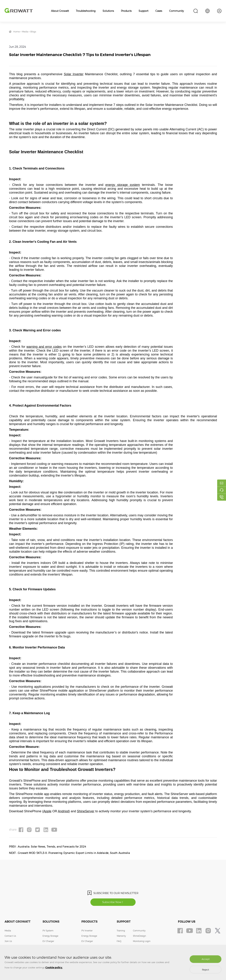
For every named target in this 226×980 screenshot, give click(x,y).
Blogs (33, 32)
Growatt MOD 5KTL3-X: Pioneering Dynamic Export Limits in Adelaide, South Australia (75, 853)
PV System (48, 931)
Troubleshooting (86, 11)
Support (143, 11)
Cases (159, 11)
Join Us (8, 942)
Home (17, 32)
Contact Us (10, 937)
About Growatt (60, 11)
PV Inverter (87, 931)
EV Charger (48, 942)
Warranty (121, 937)
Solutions (108, 11)
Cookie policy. (54, 967)
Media (25, 32)
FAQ (119, 942)
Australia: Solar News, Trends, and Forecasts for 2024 (53, 847)
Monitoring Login (142, 942)
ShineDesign (139, 937)
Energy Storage (50, 937)
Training (121, 931)
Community (176, 11)
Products (126, 11)
